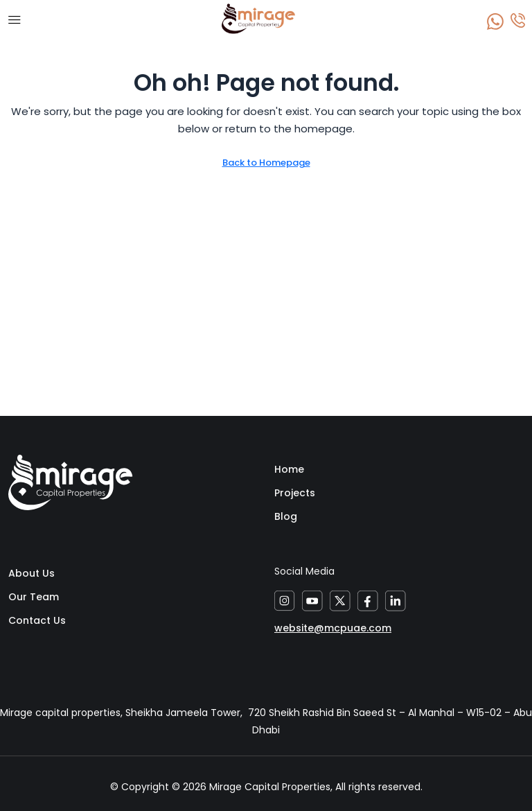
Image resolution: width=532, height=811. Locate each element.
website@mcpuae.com (333, 628)
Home (289, 469)
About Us (32, 573)
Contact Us (37, 620)
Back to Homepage (266, 163)
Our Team (34, 597)
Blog (286, 516)
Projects (295, 493)
